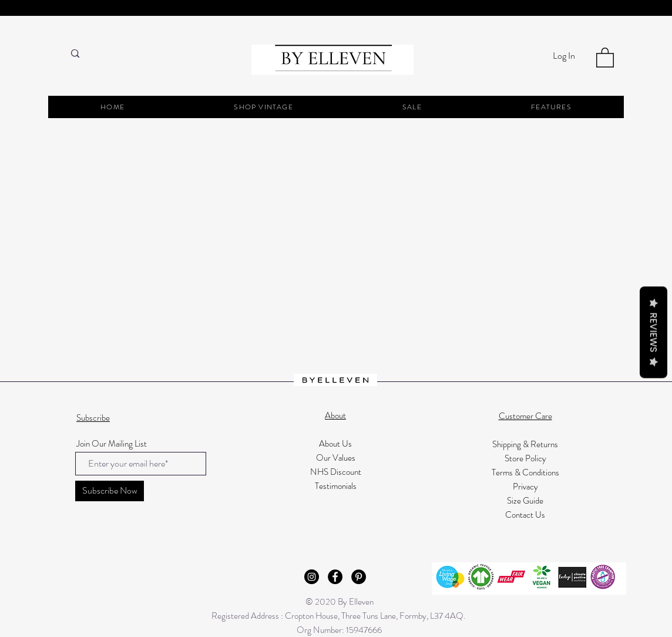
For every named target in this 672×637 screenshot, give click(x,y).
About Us (335, 444)
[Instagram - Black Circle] (312, 577)
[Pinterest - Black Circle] (359, 577)
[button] (605, 57)
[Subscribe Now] (110, 491)
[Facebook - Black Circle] (335, 577)
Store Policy (525, 458)
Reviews (653, 333)
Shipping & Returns (525, 444)
